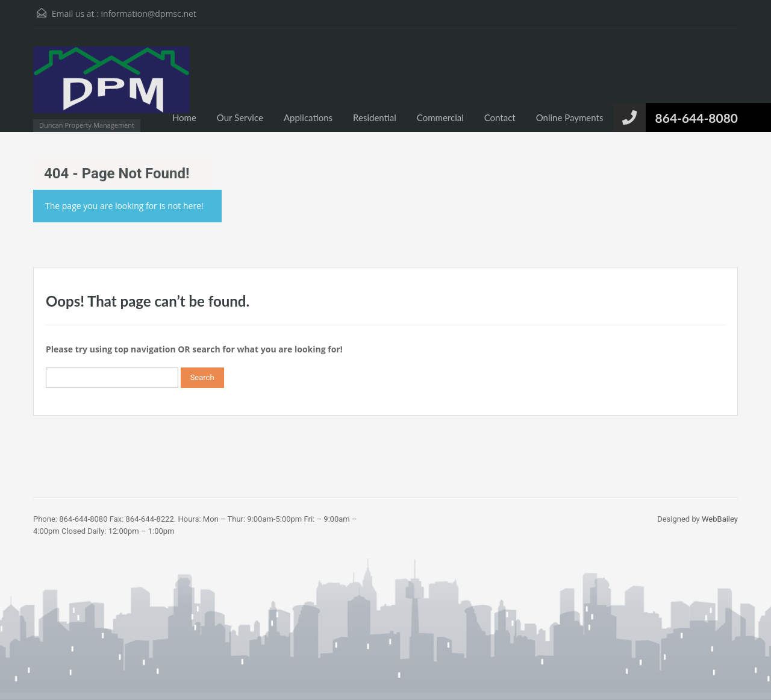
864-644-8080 (697, 118)
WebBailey (720, 519)
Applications (308, 117)
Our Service (240, 117)
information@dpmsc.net (148, 14)
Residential (375, 117)
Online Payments (570, 117)
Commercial (440, 117)
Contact (500, 117)
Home (184, 117)
